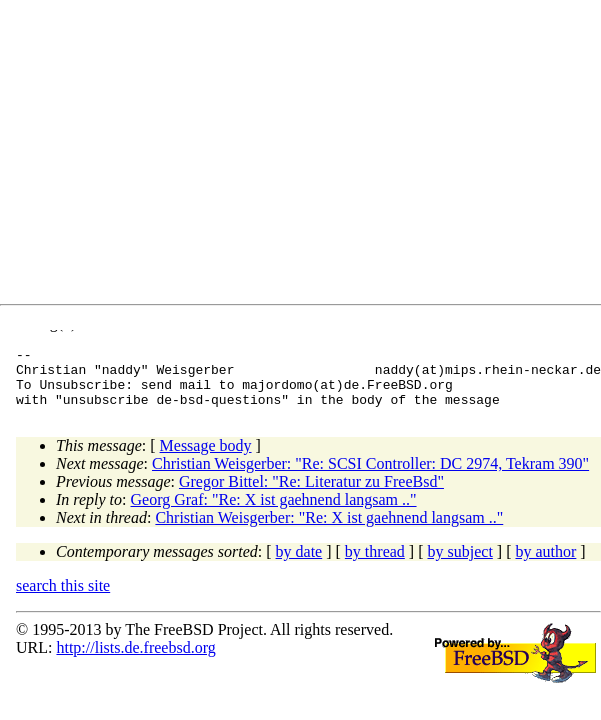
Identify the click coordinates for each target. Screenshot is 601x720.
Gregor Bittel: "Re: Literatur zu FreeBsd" (311, 493)
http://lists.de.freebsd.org (135, 659)
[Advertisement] (307, 156)
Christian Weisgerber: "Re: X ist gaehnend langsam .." (329, 529)
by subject (460, 563)
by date (299, 563)
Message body (206, 457)
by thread (375, 563)
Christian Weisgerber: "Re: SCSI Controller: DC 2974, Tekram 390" (370, 475)
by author (545, 563)
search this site (63, 597)
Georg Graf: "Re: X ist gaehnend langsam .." (274, 511)
